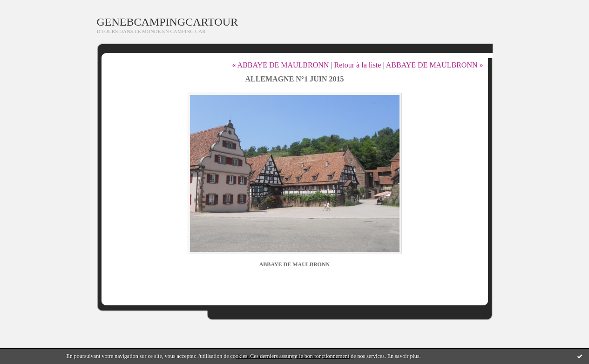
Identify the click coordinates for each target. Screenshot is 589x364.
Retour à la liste (358, 65)
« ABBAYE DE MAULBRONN (280, 65)
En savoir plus (403, 356)
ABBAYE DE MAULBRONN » (435, 65)
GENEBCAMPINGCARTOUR (167, 22)
